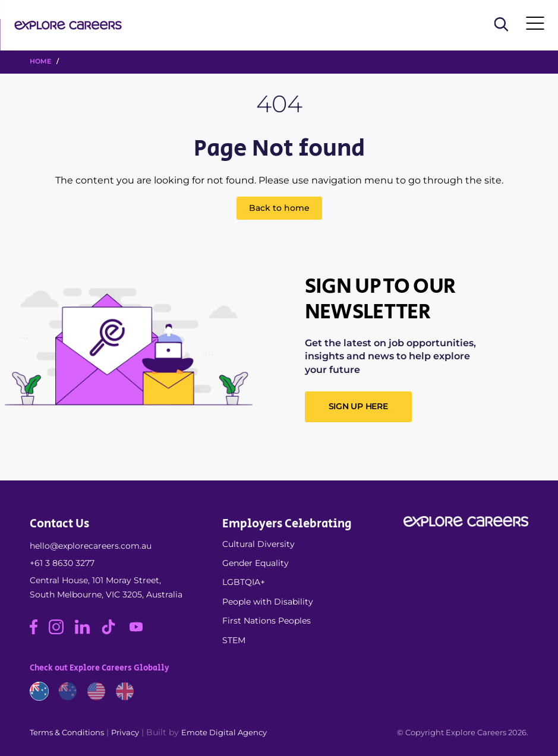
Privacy (125, 732)
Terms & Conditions (67, 732)
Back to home (279, 208)
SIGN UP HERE (358, 406)
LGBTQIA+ (244, 582)
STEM (234, 640)
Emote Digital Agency (224, 732)
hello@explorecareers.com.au (91, 546)
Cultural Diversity (258, 544)
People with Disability (268, 602)
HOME (40, 61)
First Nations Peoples (267, 621)
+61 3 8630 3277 (62, 563)
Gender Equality (256, 563)
